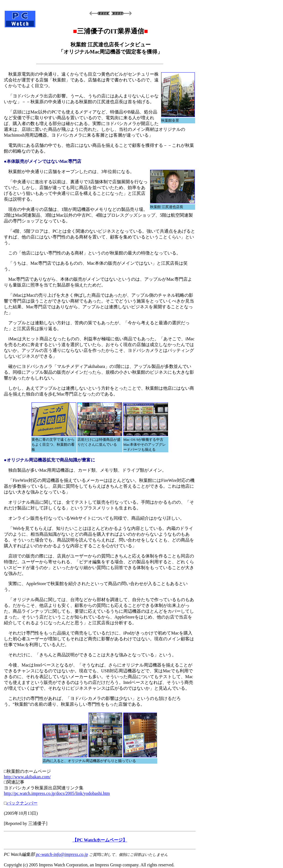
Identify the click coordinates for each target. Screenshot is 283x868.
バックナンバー (22, 803)
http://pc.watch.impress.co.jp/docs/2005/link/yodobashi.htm (57, 793)
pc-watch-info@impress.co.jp (62, 854)
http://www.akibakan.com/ (27, 777)
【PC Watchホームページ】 (100, 840)
